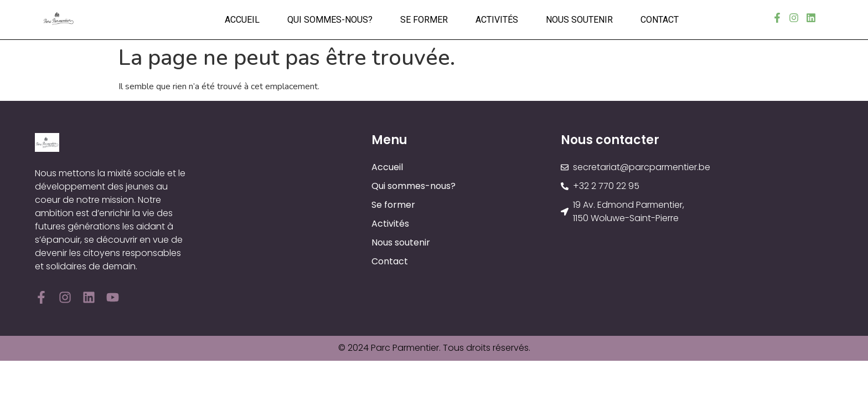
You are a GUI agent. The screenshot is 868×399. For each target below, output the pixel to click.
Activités (497, 20)
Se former (424, 20)
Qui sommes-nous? (330, 20)
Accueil (242, 20)
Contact (660, 20)
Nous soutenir (579, 20)
